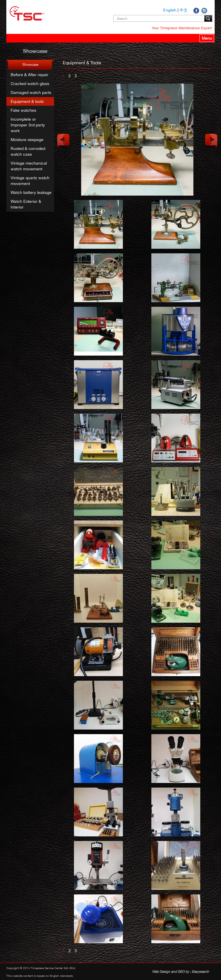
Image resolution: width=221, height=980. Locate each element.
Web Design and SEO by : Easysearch (180, 972)
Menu (207, 38)
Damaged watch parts (31, 92)
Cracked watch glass (30, 84)
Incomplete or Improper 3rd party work (28, 125)
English (170, 10)
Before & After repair (29, 75)
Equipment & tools (27, 101)
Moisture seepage (27, 140)
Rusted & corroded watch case (28, 151)
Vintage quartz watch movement (30, 181)
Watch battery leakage (31, 192)
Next (211, 141)
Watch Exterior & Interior (26, 204)
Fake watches (23, 110)
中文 (184, 10)
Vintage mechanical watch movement (29, 166)
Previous (63, 141)
